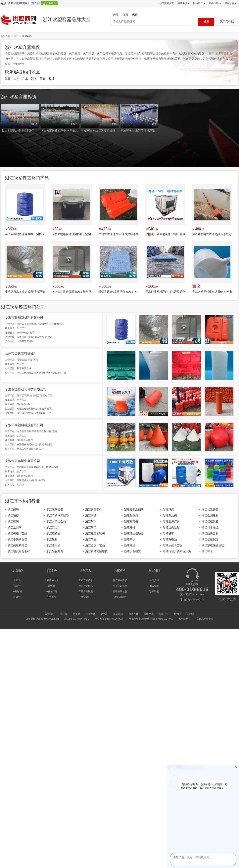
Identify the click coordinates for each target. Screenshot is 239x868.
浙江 (16, 36)
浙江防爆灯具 (171, 522)
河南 (34, 79)
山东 (17, 79)
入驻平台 (51, 3)
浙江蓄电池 (170, 539)
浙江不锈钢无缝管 (58, 516)
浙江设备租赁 (132, 551)
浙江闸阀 (13, 510)
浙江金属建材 (210, 516)
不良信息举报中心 (204, 619)
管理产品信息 (86, 586)
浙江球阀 (168, 510)
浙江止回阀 (15, 528)
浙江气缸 (91, 539)
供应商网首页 (167, 3)
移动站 (178, 614)
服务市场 (215, 3)
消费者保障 (120, 597)
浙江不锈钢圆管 (17, 539)
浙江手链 (91, 516)
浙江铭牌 (130, 545)
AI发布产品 (51, 591)
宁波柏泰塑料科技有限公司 (24, 425)
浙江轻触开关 (55, 551)
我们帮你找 (227, 22)
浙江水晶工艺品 (173, 545)
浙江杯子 (207, 551)
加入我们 (154, 586)
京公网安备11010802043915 (109, 619)
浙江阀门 (91, 528)
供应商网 (6, 36)
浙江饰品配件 (94, 510)
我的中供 (183, 3)
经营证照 (184, 619)
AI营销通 (17, 591)
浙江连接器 (53, 533)
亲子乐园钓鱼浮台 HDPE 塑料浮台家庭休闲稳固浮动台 (25, 234)
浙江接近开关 (210, 510)
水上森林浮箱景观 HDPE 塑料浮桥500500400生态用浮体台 (72, 292)
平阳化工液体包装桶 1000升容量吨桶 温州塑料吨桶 (165, 234)
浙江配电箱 (131, 516)
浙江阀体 (91, 522)
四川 (51, 79)
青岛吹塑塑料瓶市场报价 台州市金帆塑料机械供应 (212, 292)
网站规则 (86, 597)
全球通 (17, 597)
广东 (25, 79)
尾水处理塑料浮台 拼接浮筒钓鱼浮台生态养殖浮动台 (165, 292)
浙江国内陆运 (171, 528)
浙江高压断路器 (17, 545)
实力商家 (51, 597)
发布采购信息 (120, 586)
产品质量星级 (86, 591)
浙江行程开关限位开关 (177, 551)
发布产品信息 (86, 580)
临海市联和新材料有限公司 (24, 318)
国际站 (191, 614)
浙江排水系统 (210, 528)
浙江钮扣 (52, 539)
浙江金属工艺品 (95, 545)
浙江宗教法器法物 (213, 545)
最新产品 (149, 614)
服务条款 (118, 614)
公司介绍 (154, 580)
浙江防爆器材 (210, 533)
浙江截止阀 (170, 516)
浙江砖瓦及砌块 (134, 510)
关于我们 (50, 614)
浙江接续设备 (210, 522)
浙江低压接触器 (134, 533)
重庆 (42, 79)
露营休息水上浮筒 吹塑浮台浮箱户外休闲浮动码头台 (25, 292)
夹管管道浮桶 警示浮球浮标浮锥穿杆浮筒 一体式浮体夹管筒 (119, 234)
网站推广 (199, 3)
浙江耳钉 (130, 528)
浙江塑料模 (131, 522)
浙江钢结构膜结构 (96, 551)
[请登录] (35, 3)
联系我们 (154, 591)
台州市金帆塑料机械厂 (21, 353)
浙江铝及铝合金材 (19, 551)
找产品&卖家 (120, 580)
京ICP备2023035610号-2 (77, 619)
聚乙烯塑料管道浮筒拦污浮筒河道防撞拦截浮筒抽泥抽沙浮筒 (212, 234)
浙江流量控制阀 (95, 533)
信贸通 (17, 586)
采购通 (51, 586)
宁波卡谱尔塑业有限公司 (23, 461)
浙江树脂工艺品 (17, 533)
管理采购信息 (120, 591)
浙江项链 (13, 516)
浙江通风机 (53, 545)
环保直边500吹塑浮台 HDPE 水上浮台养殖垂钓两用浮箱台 (119, 292)
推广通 (17, 580)
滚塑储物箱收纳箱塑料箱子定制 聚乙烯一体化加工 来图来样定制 (72, 234)
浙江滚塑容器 (55, 510)
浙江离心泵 (53, 528)
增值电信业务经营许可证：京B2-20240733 (151, 619)
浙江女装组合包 (56, 522)
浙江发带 (168, 533)
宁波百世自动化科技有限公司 (26, 389)
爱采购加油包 (51, 580)
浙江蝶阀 (13, 522)
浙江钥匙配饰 (210, 539)
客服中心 (164, 614)
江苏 (8, 79)
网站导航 (230, 3)
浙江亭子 (130, 539)
